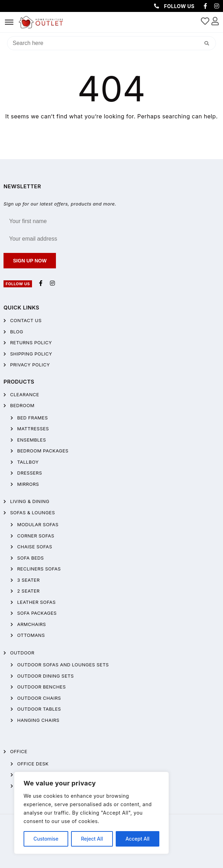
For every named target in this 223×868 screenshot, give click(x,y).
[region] (91, 813)
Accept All (138, 839)
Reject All (92, 839)
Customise (46, 839)
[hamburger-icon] (9, 22)
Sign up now (30, 261)
